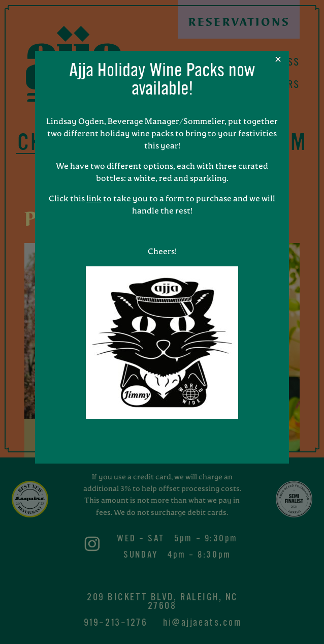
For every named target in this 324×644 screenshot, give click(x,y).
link (94, 199)
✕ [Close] (278, 59)
